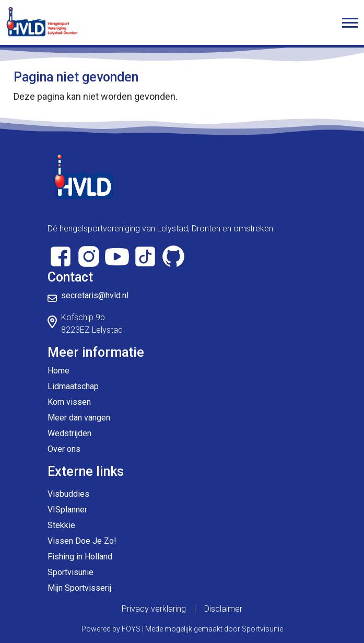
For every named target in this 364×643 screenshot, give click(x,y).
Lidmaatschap (73, 386)
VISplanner (67, 510)
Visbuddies (68, 494)
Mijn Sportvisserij (79, 588)
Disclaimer (223, 609)
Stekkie (61, 525)
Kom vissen (69, 402)
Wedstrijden (69, 433)
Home (58, 371)
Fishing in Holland (80, 557)
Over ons (64, 449)
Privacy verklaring (154, 609)
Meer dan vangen (79, 418)
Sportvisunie (71, 572)
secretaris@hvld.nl (95, 295)
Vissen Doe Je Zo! (82, 541)
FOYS (131, 629)
